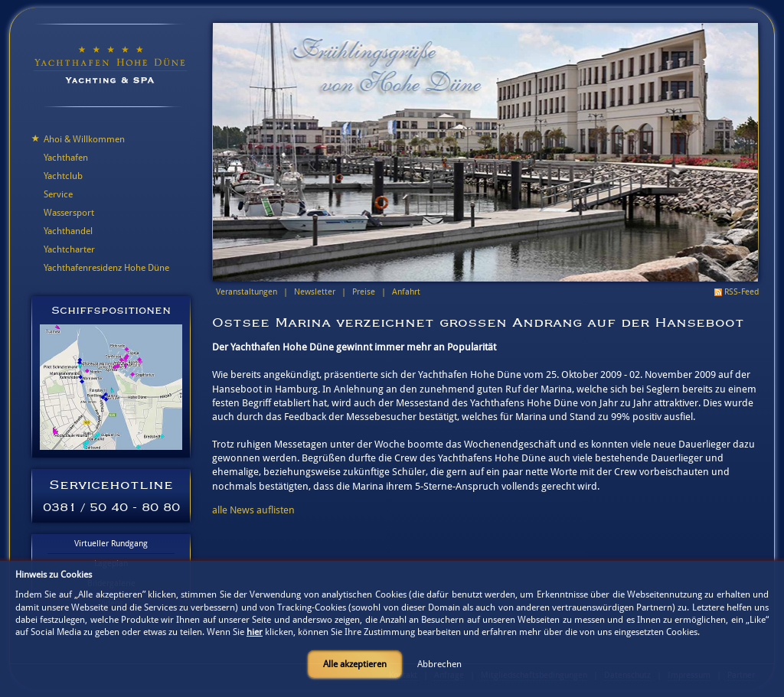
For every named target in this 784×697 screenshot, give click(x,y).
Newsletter (315, 292)
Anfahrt (406, 292)
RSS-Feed (742, 292)
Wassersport (69, 213)
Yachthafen (66, 158)
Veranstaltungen (247, 292)
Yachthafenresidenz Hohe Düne (106, 268)
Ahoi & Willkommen (84, 139)
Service (58, 194)
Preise (364, 292)
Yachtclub (63, 176)
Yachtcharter (69, 249)
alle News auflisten (253, 510)
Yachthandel (68, 231)
